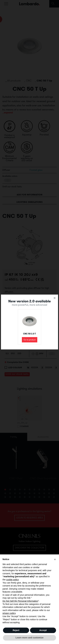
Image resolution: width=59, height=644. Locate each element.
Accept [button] (43, 630)
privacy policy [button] (9, 613)
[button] (55, 559)
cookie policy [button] (12, 580)
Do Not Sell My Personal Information (20, 601)
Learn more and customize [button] (29, 638)
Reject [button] (16, 630)
